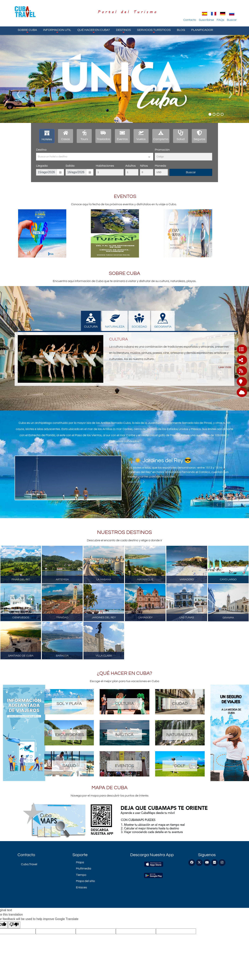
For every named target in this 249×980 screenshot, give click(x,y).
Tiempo (81, 875)
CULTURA (91, 321)
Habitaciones (105, 166)
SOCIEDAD (139, 321)
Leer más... (136, 482)
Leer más (225, 367)
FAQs (220, 20)
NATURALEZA (115, 321)
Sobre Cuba (27, 31)
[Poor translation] (14, 925)
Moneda (160, 166)
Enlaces (81, 887)
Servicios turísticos (154, 31)
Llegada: (42, 166)
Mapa (80, 862)
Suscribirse (206, 20)
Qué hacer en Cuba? (94, 31)
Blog (181, 30)
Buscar (232, 20)
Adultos (130, 166)
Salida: (70, 166)
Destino (41, 150)
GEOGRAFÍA (163, 321)
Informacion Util (57, 31)
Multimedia (84, 868)
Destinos (123, 31)
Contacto (190, 20)
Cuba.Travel (29, 864)
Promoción (162, 150)
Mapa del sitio (85, 881)
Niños (144, 166)
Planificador (202, 30)
